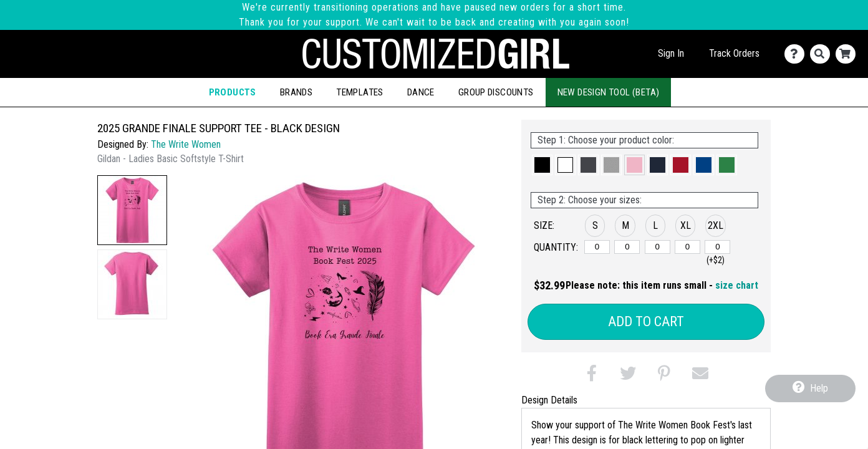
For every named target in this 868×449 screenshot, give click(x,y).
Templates (360, 92)
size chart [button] (737, 285)
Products (233, 92)
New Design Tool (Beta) (609, 92)
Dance (421, 92)
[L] (658, 247)
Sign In (671, 53)
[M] (627, 247)
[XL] (687, 247)
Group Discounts (496, 92)
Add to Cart (646, 321)
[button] (132, 210)
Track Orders (734, 53)
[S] (597, 247)
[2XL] (717, 247)
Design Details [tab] (549, 400)
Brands (296, 92)
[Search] (823, 54)
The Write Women (186, 144)
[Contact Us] (797, 54)
